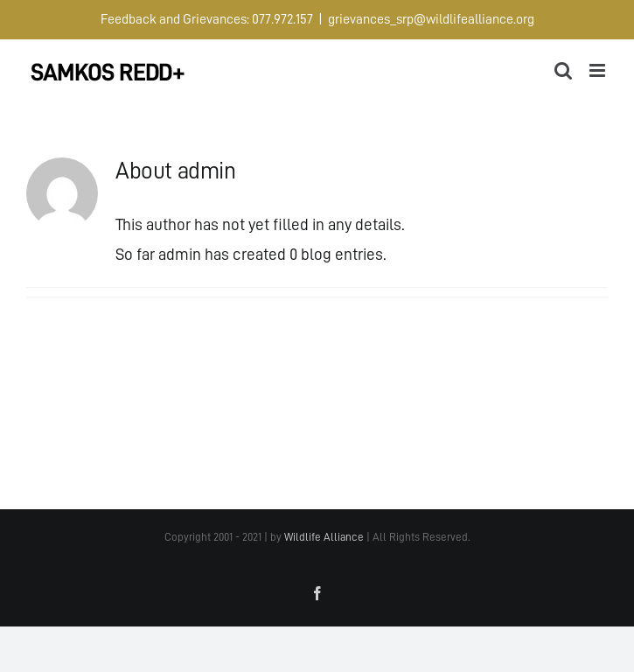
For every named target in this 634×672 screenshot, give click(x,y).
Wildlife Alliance (324, 537)
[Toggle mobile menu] (599, 70)
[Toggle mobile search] (563, 70)
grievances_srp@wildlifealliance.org (431, 19)
